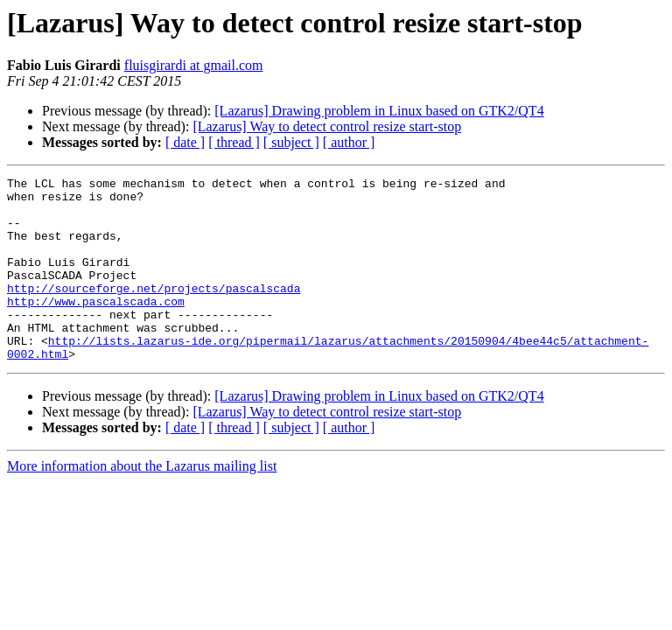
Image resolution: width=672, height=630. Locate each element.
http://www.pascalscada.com (96, 327)
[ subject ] (291, 142)
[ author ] (349, 142)
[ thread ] (234, 142)
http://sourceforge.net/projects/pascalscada (154, 311)
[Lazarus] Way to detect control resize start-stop (327, 126)
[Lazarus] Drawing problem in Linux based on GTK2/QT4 (379, 111)
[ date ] (185, 142)
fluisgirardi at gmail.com (194, 65)
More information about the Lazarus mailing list (142, 503)
